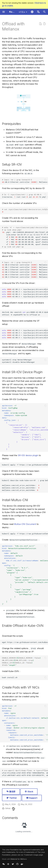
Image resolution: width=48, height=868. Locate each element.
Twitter (12, 798)
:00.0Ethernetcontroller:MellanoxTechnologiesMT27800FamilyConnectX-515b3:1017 (25, 181)
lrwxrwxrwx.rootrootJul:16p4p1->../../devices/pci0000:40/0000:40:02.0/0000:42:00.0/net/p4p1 (25, 196)
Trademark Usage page (33, 855)
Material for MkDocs (19, 859)
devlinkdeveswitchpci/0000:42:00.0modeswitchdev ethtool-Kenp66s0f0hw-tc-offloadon (25, 313)
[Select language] (38, 12)
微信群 (11, 792)
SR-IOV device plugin (28, 455)
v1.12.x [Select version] (22, 12)
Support (32, 798)
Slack (29, 792)
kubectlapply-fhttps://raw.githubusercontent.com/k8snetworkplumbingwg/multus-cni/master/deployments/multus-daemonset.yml (25, 534)
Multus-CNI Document (25, 524)
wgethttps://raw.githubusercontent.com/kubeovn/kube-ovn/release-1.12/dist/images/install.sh (25, 642)
